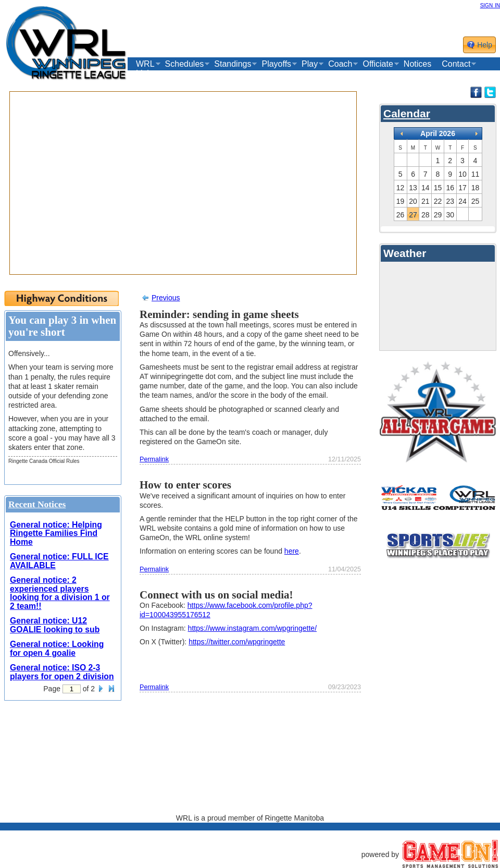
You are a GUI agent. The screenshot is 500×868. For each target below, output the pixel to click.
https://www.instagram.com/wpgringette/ (252, 628)
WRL (145, 64)
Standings (233, 64)
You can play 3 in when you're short (62, 326)
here (292, 551)
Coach (340, 64)
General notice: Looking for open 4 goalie (57, 649)
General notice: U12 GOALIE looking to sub (55, 625)
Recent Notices (37, 504)
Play (310, 64)
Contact (456, 64)
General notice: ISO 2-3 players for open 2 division (62, 672)
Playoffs (276, 64)
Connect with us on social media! (216, 595)
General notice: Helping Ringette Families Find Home (56, 533)
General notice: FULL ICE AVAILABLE (59, 561)
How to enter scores (185, 485)
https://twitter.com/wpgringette (237, 642)
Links (146, 74)
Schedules (185, 64)
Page (52, 689)
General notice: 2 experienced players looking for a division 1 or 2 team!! (60, 593)
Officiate (378, 64)
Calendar (407, 113)
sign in (490, 5)
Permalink (154, 459)
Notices (417, 64)
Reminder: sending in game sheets (219, 314)
